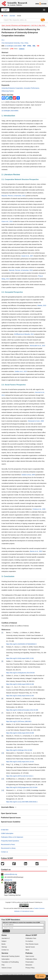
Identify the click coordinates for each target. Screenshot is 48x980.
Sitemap (4, 947)
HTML (29, 46)
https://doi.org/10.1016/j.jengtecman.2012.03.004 (22, 787)
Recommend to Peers (8, 844)
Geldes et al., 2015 (21, 371)
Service (5, 953)
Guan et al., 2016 (7, 221)
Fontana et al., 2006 (39, 509)
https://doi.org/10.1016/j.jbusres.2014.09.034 (20, 673)
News (27, 950)
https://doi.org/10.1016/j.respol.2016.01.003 (20, 696)
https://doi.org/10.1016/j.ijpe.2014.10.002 (19, 750)
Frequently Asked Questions (10, 841)
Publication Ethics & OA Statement (12, 837)
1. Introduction (8, 116)
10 (3, 753)
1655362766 (8, 880)
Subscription (5, 959)
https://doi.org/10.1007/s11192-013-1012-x (20, 776)
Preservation (30, 962)
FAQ (3, 965)
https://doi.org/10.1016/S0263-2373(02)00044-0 (21, 644)
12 (3, 779)
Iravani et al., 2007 (27, 256)
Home (6, 16)
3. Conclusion (8, 576)
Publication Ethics (31, 959)
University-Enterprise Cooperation (12, 88)
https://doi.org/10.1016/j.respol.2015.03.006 (20, 733)
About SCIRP (31, 935)
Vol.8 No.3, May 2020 (38, 25)
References (6, 630)
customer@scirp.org (11, 874)
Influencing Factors (8, 91)
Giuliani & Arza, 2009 (28, 475)
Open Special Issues (9, 813)
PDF (24, 46)
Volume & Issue (7, 968)
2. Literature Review (11, 174)
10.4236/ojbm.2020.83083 (13, 46)
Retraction (29, 965)
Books (4, 944)
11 (3, 764)
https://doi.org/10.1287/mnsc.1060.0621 (19, 721)
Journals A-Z (6, 938)
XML (34, 46)
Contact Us (5, 950)
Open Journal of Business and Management (16, 25)
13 (3, 790)
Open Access (30, 956)
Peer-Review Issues (32, 944)
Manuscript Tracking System (11, 956)
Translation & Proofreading (10, 962)
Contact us (4, 852)
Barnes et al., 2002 (36, 551)
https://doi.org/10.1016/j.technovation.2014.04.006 (22, 710)
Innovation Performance (32, 88)
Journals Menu (9, 807)
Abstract (5, 52)
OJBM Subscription (7, 833)
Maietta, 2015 (42, 305)
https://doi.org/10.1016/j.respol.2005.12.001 (20, 658)
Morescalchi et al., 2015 (38, 346)
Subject (4, 941)
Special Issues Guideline (11, 822)
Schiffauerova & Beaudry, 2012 (24, 334)
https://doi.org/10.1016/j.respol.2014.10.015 (20, 762)
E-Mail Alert (5, 830)
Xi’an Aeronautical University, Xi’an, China (15, 43)
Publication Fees (31, 938)
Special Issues (30, 947)
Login (5, 10)
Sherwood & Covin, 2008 (36, 421)
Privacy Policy (30, 968)
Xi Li (3, 40)
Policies (29, 953)
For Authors (29, 941)
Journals (12, 16)
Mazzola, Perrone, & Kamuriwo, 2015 (13, 196)
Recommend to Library (8, 848)
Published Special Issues (11, 818)
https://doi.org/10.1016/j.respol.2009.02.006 (20, 684)
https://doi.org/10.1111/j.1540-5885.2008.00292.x (22, 802)
